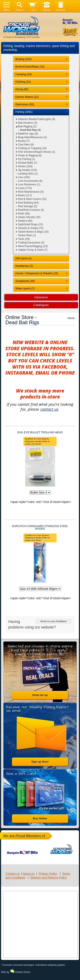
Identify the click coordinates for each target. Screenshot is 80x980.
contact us (49, 409)
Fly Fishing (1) (26, 159)
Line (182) (24, 177)
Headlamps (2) (24, 266)
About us (28, 874)
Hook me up (40, 695)
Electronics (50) (25, 104)
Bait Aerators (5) (28, 123)
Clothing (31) (23, 82)
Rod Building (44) (28, 203)
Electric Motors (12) (27, 97)
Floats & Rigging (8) (30, 155)
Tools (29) (24, 239)
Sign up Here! (40, 762)
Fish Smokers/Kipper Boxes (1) (36, 152)
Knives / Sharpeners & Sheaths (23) (37, 273)
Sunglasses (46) (25, 281)
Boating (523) (23, 59)
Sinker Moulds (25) (29, 217)
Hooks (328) (25, 166)
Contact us (12, 874)
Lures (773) (25, 188)
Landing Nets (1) (28, 174)
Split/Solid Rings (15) (31, 224)
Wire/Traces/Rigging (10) (33, 246)
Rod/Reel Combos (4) (31, 210)
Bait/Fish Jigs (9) (28, 134)
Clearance (41, 297)
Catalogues (41, 305)
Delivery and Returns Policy (49, 877)
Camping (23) (23, 74)
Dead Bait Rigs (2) (30, 130)
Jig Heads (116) (27, 170)
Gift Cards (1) (23, 258)
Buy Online (40, 819)
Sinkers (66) (25, 221)
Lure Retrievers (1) (29, 185)
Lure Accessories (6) (30, 181)
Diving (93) (22, 89)
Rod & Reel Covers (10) (32, 199)
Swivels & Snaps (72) (31, 228)
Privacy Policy (48, 874)
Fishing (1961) (24, 112)
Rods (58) (24, 214)
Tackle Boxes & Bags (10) (33, 232)
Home (71, 318)
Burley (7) (24, 141)
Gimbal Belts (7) (28, 163)
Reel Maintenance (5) (31, 192)
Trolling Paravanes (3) (31, 243)
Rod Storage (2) (28, 206)
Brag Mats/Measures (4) (32, 137)
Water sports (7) (25, 289)
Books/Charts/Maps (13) (30, 67)
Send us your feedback (53, 621)
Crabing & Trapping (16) (32, 148)
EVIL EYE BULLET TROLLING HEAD (40, 432)
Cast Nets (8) (26, 145)
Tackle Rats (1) (27, 235)
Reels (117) (25, 195)
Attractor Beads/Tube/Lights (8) (37, 119)
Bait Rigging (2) (27, 126)
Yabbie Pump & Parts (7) (33, 250)
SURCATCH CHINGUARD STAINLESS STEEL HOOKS (40, 528)
